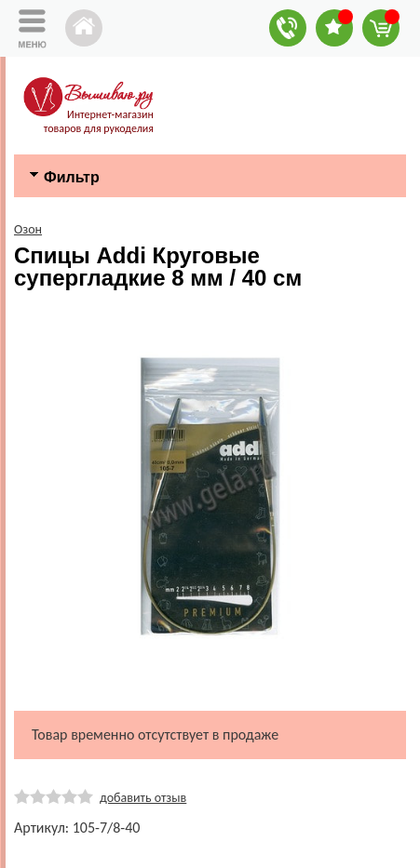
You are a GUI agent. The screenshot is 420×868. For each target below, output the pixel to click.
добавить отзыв (143, 798)
